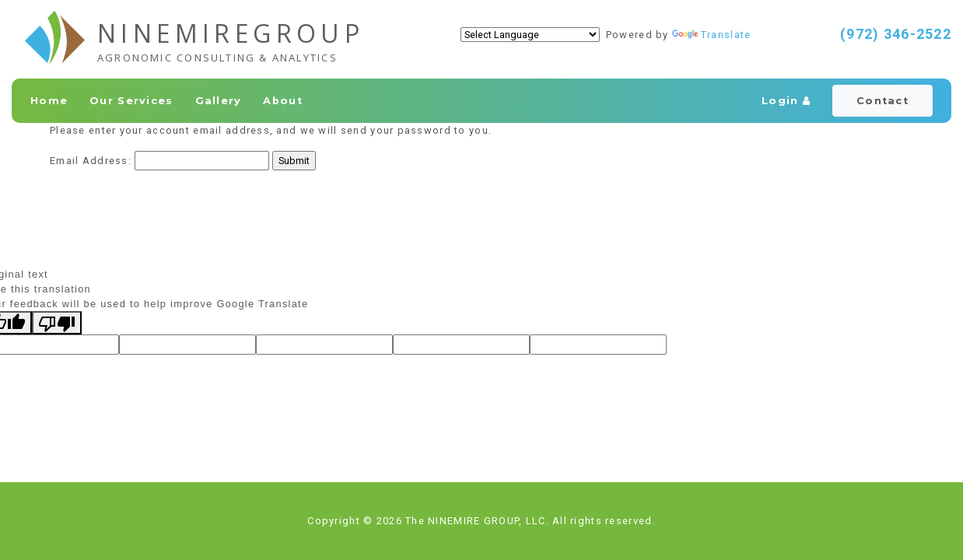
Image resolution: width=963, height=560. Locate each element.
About (282, 101)
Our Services (131, 101)
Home (49, 101)
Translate (712, 35)
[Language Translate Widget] (530, 35)
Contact (882, 101)
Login (786, 101)
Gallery (219, 101)
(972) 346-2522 (896, 34)
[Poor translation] (57, 323)
